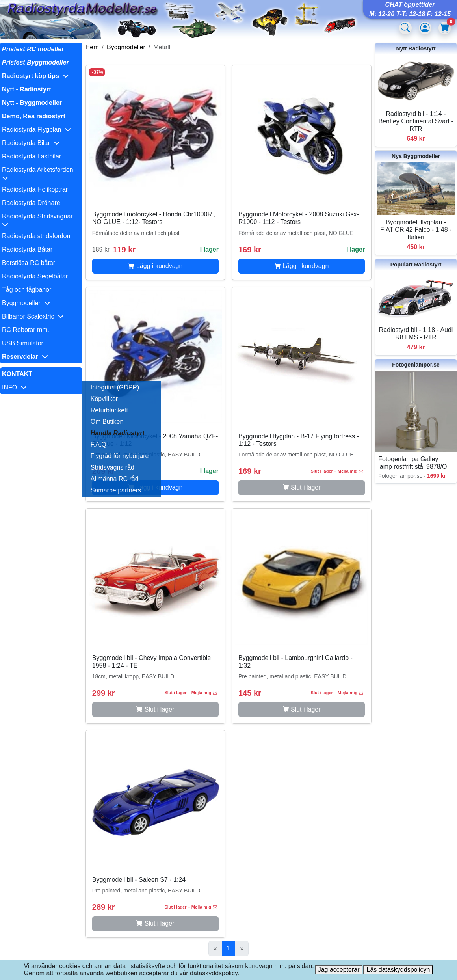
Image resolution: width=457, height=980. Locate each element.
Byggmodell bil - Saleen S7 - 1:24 (139, 880)
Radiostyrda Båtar (27, 249)
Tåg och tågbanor (27, 290)
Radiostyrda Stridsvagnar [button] (39, 220)
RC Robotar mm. (26, 330)
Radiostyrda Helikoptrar (35, 189)
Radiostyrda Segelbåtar (35, 276)
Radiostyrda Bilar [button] (31, 143)
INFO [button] (14, 387)
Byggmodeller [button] (26, 303)
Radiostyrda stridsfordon (36, 236)
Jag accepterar (339, 970)
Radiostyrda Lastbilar (32, 156)
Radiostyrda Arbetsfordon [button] (39, 174)
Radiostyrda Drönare (31, 203)
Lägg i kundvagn (155, 266)
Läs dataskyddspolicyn (398, 970)
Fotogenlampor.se (416, 365)
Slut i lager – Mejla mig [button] (337, 471)
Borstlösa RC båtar (29, 263)
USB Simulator (23, 343)
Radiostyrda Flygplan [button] (36, 129)
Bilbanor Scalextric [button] (33, 316)
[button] (41, 76)
